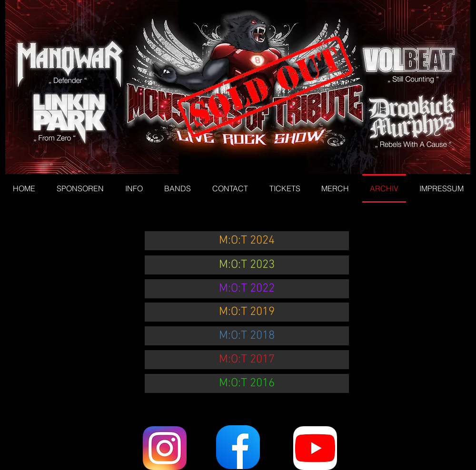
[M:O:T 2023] (247, 265)
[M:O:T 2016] (247, 383)
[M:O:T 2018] (247, 336)
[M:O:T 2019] (247, 312)
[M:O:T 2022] (247, 289)
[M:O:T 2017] (247, 360)
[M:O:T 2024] (247, 241)
